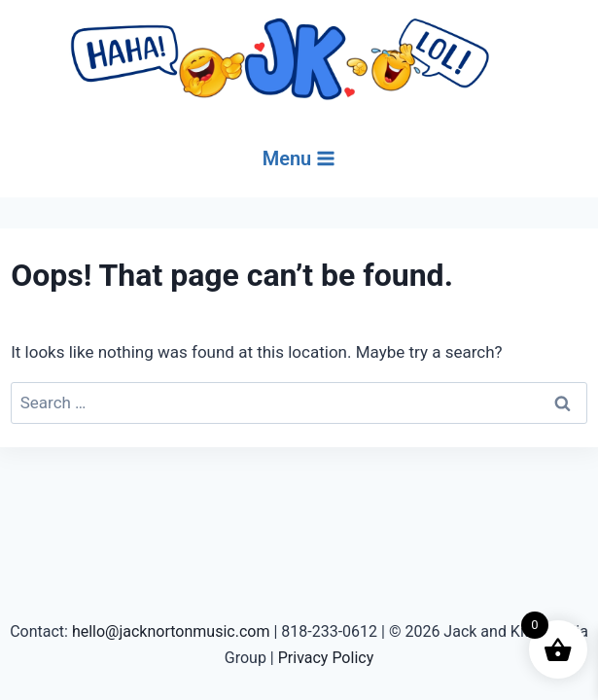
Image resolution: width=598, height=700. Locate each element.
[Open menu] (299, 158)
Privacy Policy (326, 658)
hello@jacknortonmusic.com (171, 631)
